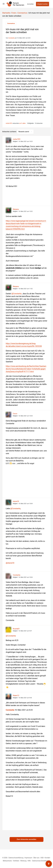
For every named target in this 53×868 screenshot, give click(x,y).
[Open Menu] (4, 4)
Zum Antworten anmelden (26, 839)
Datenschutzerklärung (16, 858)
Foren (14, 13)
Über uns (36, 858)
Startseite (6, 13)
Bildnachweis (7, 861)
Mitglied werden (43, 4)
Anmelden (30, 4)
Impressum (28, 858)
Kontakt (47, 858)
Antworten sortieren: (10, 132)
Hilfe (29, 861)
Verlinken (16, 861)
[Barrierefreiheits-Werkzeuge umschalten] (49, 864)
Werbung (23, 861)
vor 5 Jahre (22, 123)
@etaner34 (10, 563)
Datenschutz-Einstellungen (41, 861)
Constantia (10, 710)
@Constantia (17, 294)
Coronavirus (22, 13)
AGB (42, 858)
